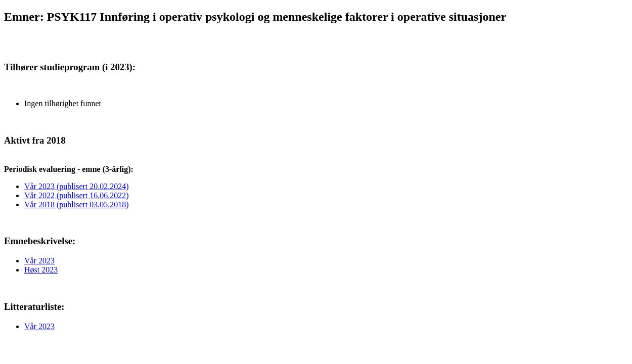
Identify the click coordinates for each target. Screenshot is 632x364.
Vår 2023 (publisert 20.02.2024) (77, 186)
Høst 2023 (41, 270)
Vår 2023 (39, 261)
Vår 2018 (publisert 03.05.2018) (77, 204)
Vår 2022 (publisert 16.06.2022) (77, 195)
